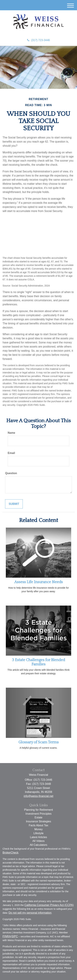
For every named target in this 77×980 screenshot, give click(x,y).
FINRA (7, 936)
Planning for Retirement (38, 810)
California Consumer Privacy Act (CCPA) (49, 905)
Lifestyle (39, 833)
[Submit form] (14, 504)
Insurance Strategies (39, 821)
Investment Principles (38, 814)
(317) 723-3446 (38, 40)
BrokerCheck (10, 853)
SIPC (15, 936)
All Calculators (38, 845)
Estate (38, 817)
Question (11, 473)
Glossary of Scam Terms (39, 742)
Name (11, 433)
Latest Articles (38, 837)
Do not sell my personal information (30, 913)
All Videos (39, 841)
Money (38, 829)
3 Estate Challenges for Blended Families (38, 662)
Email (11, 453)
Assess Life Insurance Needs (39, 582)
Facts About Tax (38, 825)
